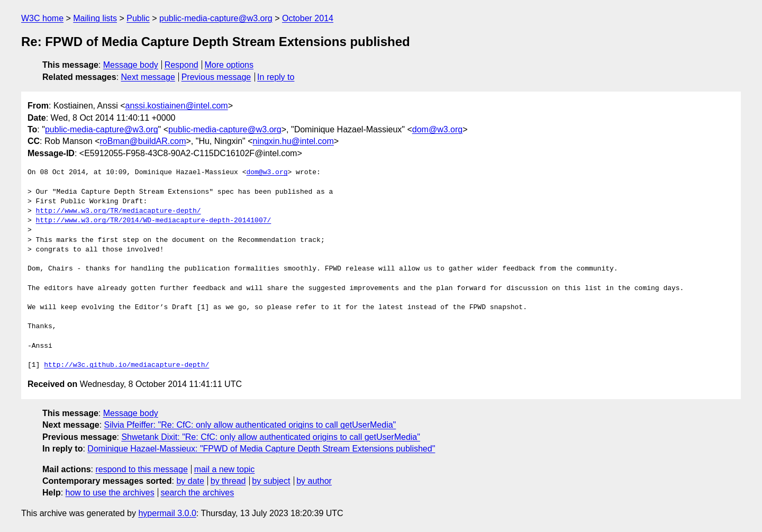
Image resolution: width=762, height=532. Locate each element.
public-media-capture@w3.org (216, 18)
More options (229, 65)
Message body (131, 65)
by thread (228, 481)
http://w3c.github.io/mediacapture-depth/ (126, 365)
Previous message (216, 77)
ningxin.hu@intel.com (293, 141)
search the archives (198, 493)
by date (190, 481)
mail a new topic (225, 469)
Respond (182, 65)
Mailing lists (95, 18)
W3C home (42, 18)
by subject (271, 481)
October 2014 (308, 18)
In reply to (276, 77)
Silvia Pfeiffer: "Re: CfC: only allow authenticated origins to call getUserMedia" (250, 425)
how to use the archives (110, 493)
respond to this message (141, 469)
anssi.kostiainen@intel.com (177, 106)
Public (138, 18)
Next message (148, 77)
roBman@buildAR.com (143, 141)
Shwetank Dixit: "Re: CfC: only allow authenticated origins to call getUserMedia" (271, 437)
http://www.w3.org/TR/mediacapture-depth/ (119, 211)
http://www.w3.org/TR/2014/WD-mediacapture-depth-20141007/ (154, 221)
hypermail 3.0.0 (167, 513)
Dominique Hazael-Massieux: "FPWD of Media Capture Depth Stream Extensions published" (261, 449)
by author (314, 481)
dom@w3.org (437, 129)
